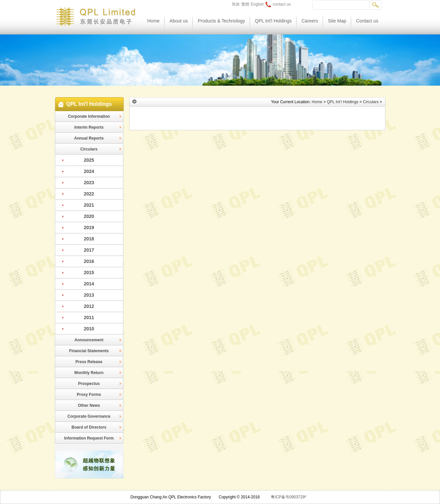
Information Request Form (89, 438)
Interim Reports (89, 127)
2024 (89, 171)
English (257, 4)
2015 (89, 273)
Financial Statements (89, 351)
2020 (89, 216)
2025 (89, 160)
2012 (89, 306)
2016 (89, 261)
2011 (89, 317)
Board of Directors (89, 427)
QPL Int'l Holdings (273, 21)
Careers (310, 21)
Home (154, 21)
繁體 (245, 4)
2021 (89, 205)
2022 (89, 194)
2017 (89, 250)
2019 (89, 228)
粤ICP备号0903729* (288, 497)
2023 (89, 183)
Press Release (89, 362)
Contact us (367, 21)
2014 (89, 284)
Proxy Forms (89, 395)
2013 (89, 295)
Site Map (337, 21)
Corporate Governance (89, 416)
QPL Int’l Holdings (343, 102)
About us (179, 21)
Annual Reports (89, 138)
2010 (89, 329)
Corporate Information (89, 116)
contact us (278, 4)
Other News (89, 405)
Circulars (89, 149)
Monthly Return (89, 373)
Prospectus (89, 384)
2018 (89, 239)
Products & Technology (221, 21)
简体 (236, 4)
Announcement (89, 340)
